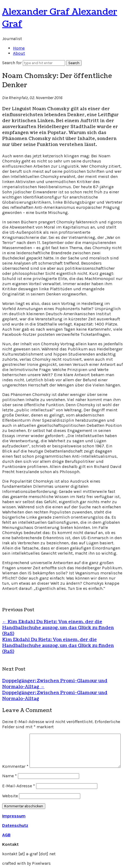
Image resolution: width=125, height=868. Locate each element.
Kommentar (15, 766)
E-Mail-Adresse (19, 786)
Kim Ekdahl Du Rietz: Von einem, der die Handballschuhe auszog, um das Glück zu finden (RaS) (58, 628)
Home (19, 48)
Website (10, 796)
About (19, 53)
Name (9, 776)
